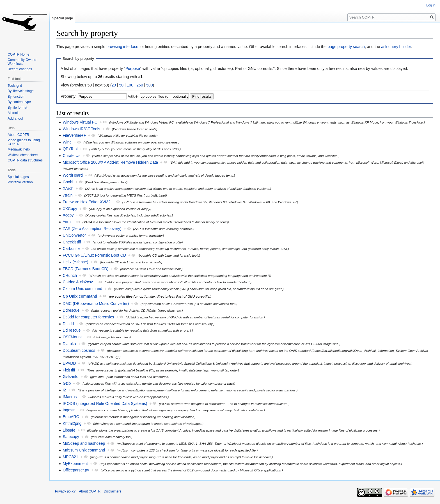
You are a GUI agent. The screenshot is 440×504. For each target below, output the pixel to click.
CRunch (70, 275)
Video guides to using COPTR (24, 142)
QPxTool (70, 149)
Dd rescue (72, 330)
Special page (62, 18)
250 (140, 85)
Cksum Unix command (82, 289)
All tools (13, 113)
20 (114, 85)
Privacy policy (65, 491)
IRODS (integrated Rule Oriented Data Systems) (105, 403)
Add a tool (15, 118)
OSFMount (72, 337)
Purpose (133, 69)
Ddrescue (71, 310)
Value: (133, 96)
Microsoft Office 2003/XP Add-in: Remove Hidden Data (110, 162)
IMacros (70, 397)
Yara (67, 222)
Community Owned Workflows (22, 62)
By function (16, 97)
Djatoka (69, 344)
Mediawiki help (19, 149)
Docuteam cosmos (79, 350)
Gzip (67, 383)
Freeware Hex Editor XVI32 (86, 202)
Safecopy (71, 437)
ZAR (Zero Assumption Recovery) (92, 229)
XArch (68, 188)
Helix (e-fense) (75, 262)
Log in (431, 5)
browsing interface (122, 47)
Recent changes (20, 69)
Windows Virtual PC (80, 122)
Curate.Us (71, 156)
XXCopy (70, 209)
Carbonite (71, 248)
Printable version (20, 182)
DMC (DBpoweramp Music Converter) (96, 304)
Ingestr (69, 410)
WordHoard (73, 175)
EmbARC (71, 417)
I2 (64, 390)
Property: (69, 96)
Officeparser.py (76, 470)
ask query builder (396, 47)
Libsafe (69, 430)
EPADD (69, 363)
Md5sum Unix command (84, 450)
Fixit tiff (69, 370)
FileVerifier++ (74, 135)
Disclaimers (113, 491)
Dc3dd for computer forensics (88, 317)
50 (122, 85)
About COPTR (18, 135)
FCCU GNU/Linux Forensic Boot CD (94, 255)
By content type (19, 102)
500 (149, 85)
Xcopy (68, 215)
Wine (67, 142)
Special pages (18, 177)
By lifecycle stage (21, 91)
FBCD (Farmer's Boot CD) (85, 269)
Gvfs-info (70, 377)
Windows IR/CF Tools (81, 129)
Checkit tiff (72, 242)
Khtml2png (72, 423)
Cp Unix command (80, 296)
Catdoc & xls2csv (78, 282)
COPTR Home (18, 54)
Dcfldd (68, 324)
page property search (346, 47)
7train (67, 195)
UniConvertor (74, 235)
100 (130, 85)
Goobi (68, 182)
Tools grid (15, 86)
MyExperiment (75, 464)
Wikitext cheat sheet (23, 155)
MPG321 (70, 457)
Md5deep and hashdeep (84, 443)
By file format (17, 108)
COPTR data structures (25, 160)
